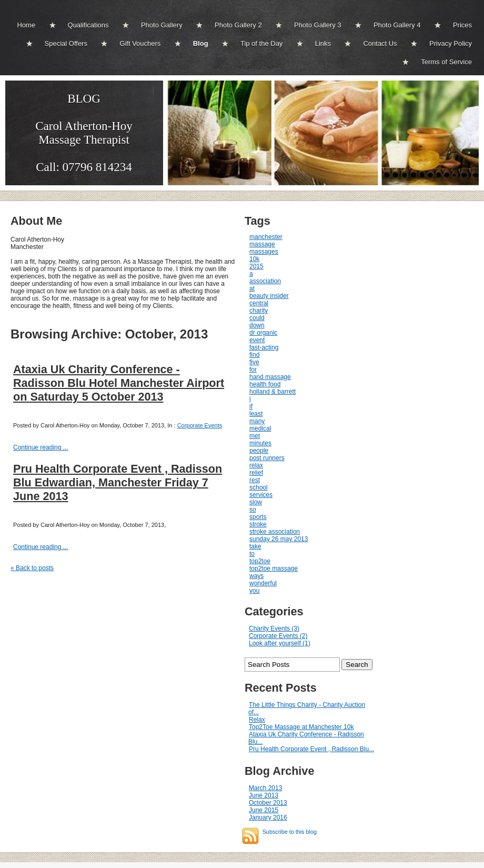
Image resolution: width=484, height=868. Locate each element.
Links (323, 43)
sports (258, 517)
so (253, 510)
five (254, 362)
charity (259, 311)
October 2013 (268, 803)
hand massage (270, 377)
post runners (267, 458)
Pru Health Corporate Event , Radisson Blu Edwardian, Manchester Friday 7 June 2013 (118, 482)
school (259, 487)
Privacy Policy (451, 43)
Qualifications (88, 25)
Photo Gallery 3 (318, 25)
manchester (266, 237)
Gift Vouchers (140, 43)
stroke (258, 524)
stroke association (275, 532)
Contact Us (380, 43)
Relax (257, 720)
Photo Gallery (162, 25)
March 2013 (265, 788)
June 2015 (264, 810)
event (257, 340)
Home (26, 25)
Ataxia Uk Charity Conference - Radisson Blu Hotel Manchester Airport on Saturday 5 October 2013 (119, 383)
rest (255, 480)
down (257, 325)
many (257, 421)
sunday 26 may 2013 (279, 539)
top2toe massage (274, 568)
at (252, 288)
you (254, 591)
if (251, 406)
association (265, 281)
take (255, 546)
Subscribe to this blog (290, 832)
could (257, 318)
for (253, 370)
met (255, 436)
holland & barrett (273, 392)
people (259, 451)
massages (264, 252)
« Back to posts (32, 568)
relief (256, 473)
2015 (256, 266)
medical (260, 428)
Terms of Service (446, 62)
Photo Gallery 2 (238, 25)
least (256, 414)
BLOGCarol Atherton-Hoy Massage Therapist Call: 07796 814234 (84, 133)
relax (256, 465)
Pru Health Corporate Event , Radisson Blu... (311, 749)
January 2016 (268, 817)
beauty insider (269, 296)
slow (256, 502)
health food (265, 384)
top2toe (260, 561)
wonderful (263, 583)
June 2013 (264, 795)
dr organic (263, 333)
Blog (201, 43)
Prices (462, 25)
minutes (260, 443)
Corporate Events (200, 425)
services (261, 495)
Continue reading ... (41, 447)
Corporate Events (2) (278, 636)
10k (254, 259)
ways (256, 576)
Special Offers (66, 43)
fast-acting (264, 347)
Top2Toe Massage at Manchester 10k (301, 727)
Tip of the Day (261, 43)
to (252, 554)
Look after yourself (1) (280, 643)
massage (262, 244)
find (254, 355)
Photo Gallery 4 (397, 25)
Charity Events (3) (274, 628)
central (259, 303)
